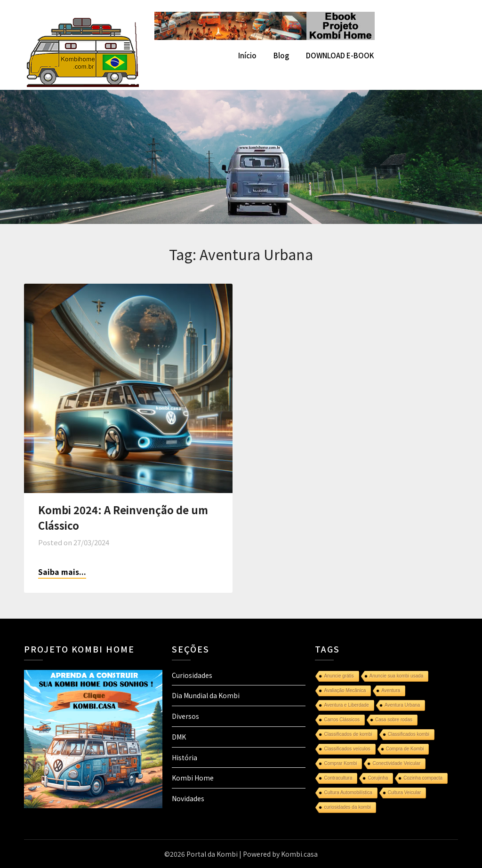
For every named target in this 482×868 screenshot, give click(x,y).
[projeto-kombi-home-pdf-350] (93, 805)
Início (247, 55)
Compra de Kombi (405, 749)
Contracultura (338, 778)
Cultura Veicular (405, 792)
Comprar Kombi (340, 763)
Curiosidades (192, 675)
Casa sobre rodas (394, 720)
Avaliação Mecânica (345, 690)
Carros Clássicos (342, 720)
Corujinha (378, 778)
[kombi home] (265, 37)
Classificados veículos (347, 749)
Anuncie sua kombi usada (397, 676)
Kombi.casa (299, 854)
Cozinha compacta (423, 778)
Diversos (185, 716)
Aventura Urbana (402, 705)
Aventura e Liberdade (346, 705)
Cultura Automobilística (348, 792)
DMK (179, 737)
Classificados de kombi (348, 734)
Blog (281, 55)
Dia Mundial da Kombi (206, 695)
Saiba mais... (62, 572)
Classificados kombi (409, 734)
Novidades (188, 798)
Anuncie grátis (339, 676)
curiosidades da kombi (347, 807)
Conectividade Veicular (396, 763)
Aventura (391, 690)
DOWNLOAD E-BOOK (340, 55)
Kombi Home (193, 778)
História (185, 757)
